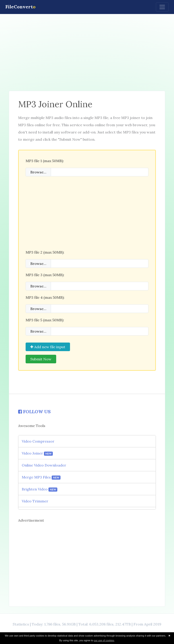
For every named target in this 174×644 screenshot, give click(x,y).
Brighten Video (40, 489)
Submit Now (41, 359)
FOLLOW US (34, 412)
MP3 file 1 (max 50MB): (45, 161)
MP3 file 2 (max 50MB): (45, 252)
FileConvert (21, 7)
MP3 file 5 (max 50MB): (45, 320)
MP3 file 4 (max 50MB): (45, 297)
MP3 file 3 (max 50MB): (45, 275)
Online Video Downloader (44, 465)
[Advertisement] (87, 52)
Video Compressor (38, 441)
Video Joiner (37, 453)
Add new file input (48, 347)
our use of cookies (104, 640)
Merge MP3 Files (41, 477)
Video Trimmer (35, 501)
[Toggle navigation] (162, 7)
